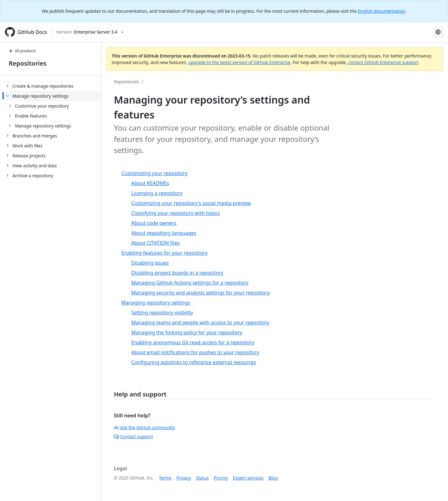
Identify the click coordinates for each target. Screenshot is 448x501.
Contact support (133, 436)
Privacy (184, 478)
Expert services (248, 478)
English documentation (381, 11)
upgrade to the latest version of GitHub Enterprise (239, 62)
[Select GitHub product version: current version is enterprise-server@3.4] (90, 32)
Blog (273, 478)
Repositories (28, 63)
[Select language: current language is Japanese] (438, 32)
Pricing (221, 478)
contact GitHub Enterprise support (383, 62)
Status (202, 478)
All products (22, 51)
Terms (165, 478)
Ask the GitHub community (145, 427)
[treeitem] (53, 86)
